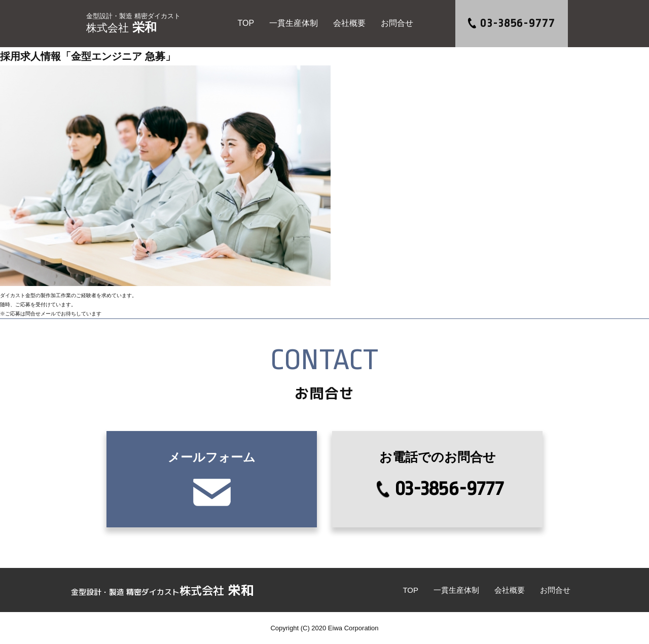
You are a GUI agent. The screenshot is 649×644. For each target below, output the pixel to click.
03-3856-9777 (517, 23)
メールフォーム (213, 478)
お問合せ (397, 23)
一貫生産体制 (294, 23)
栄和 (133, 23)
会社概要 (349, 23)
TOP (246, 23)
